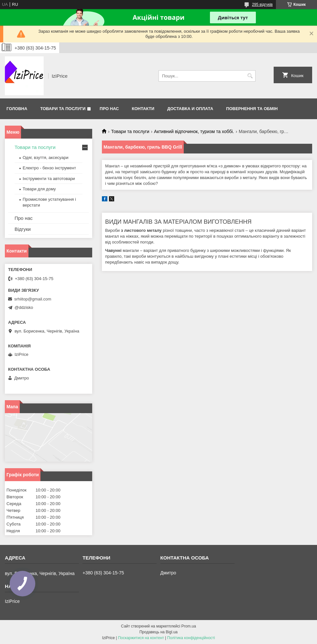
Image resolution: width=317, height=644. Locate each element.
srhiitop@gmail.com (33, 299)
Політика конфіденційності (191, 638)
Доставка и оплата (190, 109)
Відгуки (23, 229)
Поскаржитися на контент (141, 638)
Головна (17, 109)
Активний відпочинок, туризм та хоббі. (194, 131)
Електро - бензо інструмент (49, 168)
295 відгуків (262, 5)
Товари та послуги (63, 109)
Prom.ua (189, 626)
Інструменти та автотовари (49, 179)
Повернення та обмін (252, 109)
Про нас (109, 109)
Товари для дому (39, 189)
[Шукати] (250, 76)
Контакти (143, 109)
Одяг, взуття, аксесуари (45, 158)
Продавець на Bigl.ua (158, 632)
